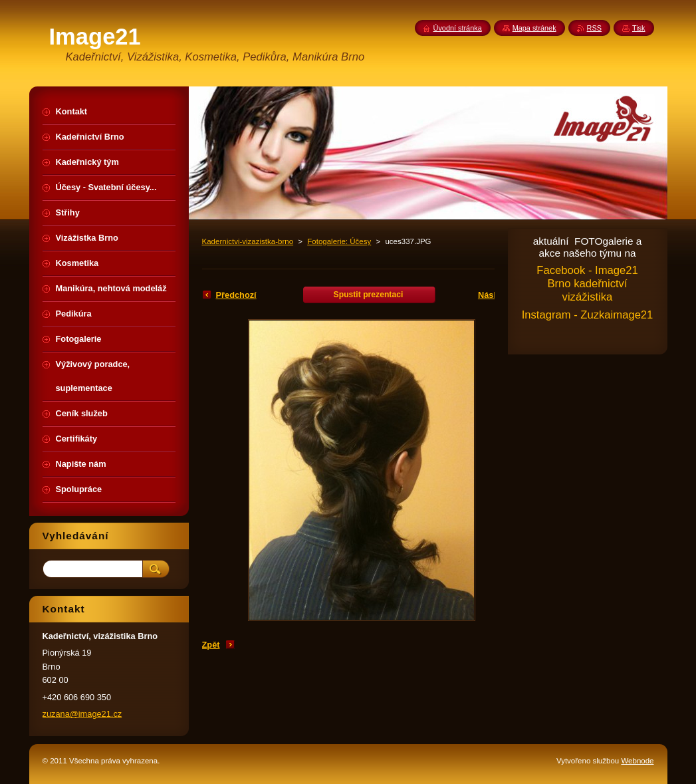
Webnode (637, 761)
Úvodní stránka (458, 28)
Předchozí (236, 295)
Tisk (639, 28)
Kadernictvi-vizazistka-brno (248, 241)
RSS (594, 28)
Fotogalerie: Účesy (339, 241)
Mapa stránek (534, 28)
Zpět (211, 645)
